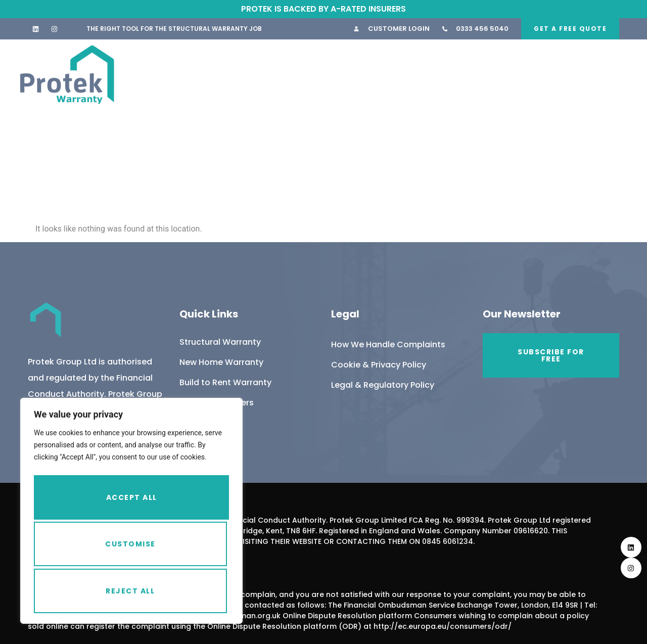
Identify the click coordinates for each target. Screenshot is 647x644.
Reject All (130, 546)
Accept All (132, 591)
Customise (129, 502)
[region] (131, 515)
